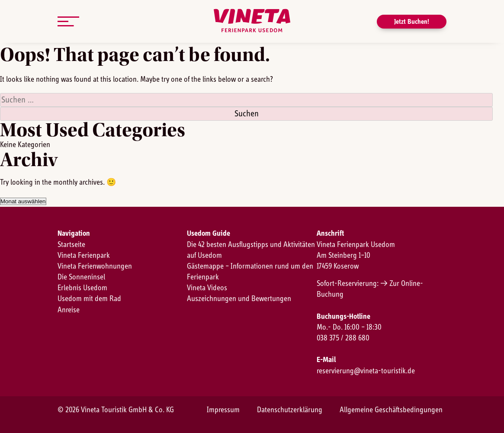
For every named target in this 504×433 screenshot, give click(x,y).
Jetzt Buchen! (412, 22)
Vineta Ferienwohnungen (95, 266)
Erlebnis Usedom (82, 288)
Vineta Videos (207, 288)
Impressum (223, 410)
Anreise (69, 310)
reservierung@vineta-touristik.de (366, 371)
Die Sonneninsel (81, 277)
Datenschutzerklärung (290, 410)
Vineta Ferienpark (84, 256)
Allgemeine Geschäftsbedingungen (391, 410)
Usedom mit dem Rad (89, 299)
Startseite (71, 245)
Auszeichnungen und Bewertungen (239, 299)
